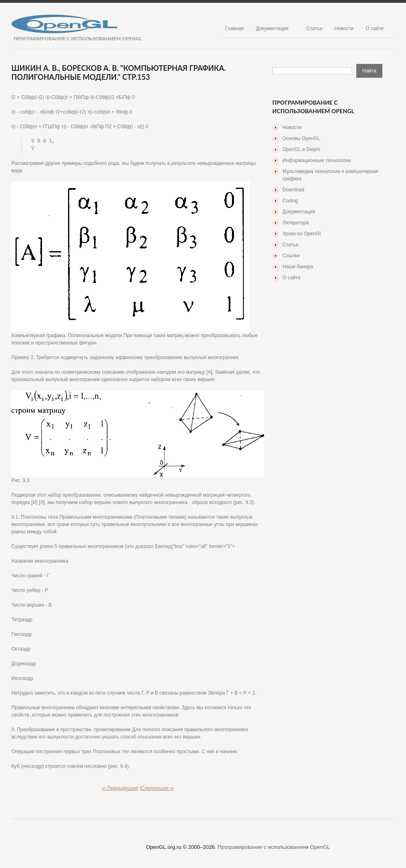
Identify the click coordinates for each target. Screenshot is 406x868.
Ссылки (291, 256)
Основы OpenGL (301, 138)
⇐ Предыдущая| (120, 789)
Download (293, 190)
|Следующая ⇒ (157, 789)
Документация (272, 28)
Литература (296, 223)
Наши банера (298, 267)
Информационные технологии (317, 160)
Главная (234, 28)
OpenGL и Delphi (301, 149)
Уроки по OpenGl (302, 234)
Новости (344, 28)
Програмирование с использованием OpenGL (274, 848)
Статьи (314, 28)
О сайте (375, 28)
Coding (290, 201)
